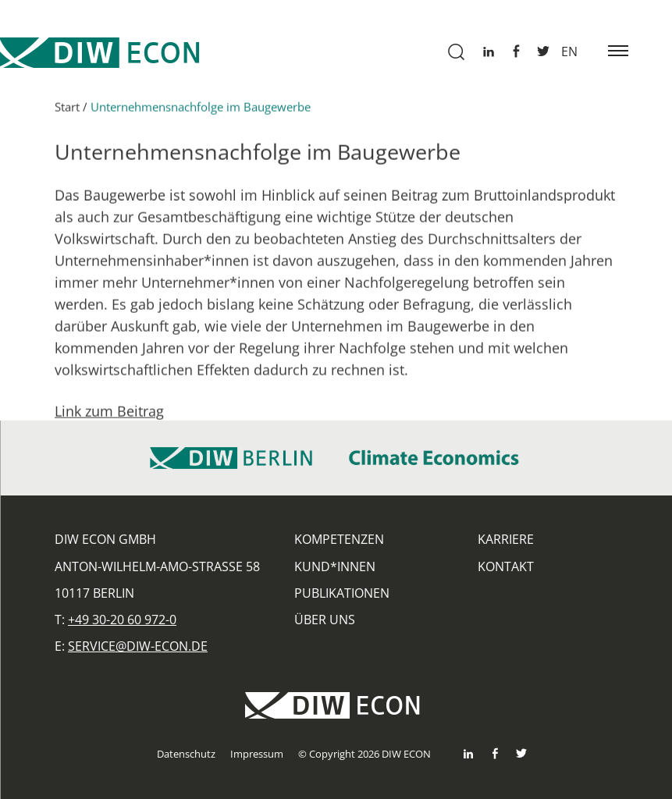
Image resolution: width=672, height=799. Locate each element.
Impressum (257, 754)
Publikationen (342, 593)
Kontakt (506, 566)
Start (67, 112)
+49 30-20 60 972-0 (122, 620)
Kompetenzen (339, 539)
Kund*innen (335, 566)
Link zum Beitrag (109, 417)
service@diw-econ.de (138, 646)
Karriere (506, 539)
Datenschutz (186, 754)
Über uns (325, 620)
